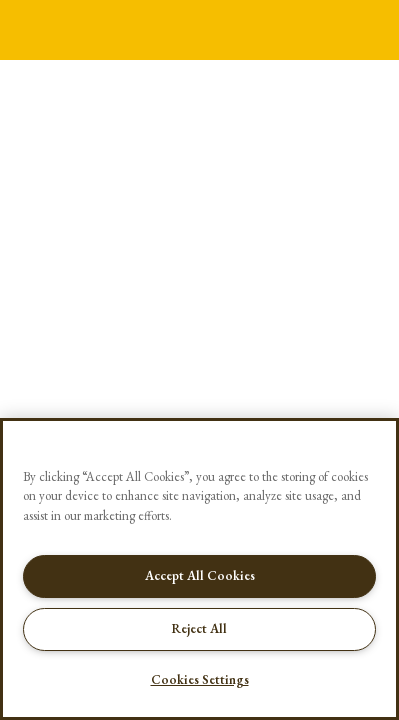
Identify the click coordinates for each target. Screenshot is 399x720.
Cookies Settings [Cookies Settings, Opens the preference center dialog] (200, 679)
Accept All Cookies (200, 575)
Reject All (199, 628)
